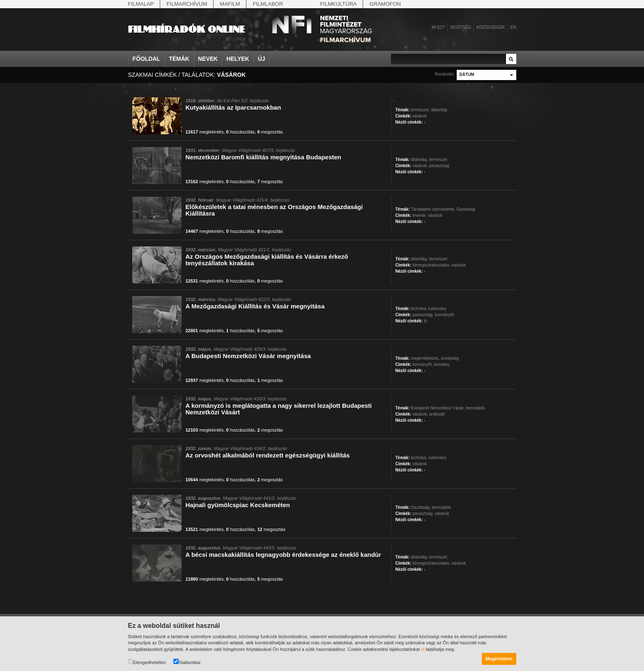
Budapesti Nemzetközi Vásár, (438, 408)
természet (438, 160)
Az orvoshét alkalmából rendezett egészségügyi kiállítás (268, 455)
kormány (442, 364)
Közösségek (491, 27)
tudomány (437, 309)
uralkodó (437, 414)
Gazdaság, (421, 507)
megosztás (270, 132)
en (513, 27)
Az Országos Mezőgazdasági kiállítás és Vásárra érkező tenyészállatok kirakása (267, 260)
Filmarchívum (187, 4)
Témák (179, 59)
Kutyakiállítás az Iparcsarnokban (233, 107)
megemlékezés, (425, 358)
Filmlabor (268, 4)
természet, (420, 110)
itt (423, 649)
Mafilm (230, 4)
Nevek (208, 59)
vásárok (420, 116)
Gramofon (385, 4)
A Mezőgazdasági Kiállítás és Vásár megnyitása (255, 306)
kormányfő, (422, 364)
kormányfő (445, 315)
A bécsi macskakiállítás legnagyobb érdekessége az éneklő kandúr (283, 555)
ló (425, 321)
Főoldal (147, 59)
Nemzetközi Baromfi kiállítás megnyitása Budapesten (263, 157)
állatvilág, (419, 160)
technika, (419, 309)
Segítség (461, 27)
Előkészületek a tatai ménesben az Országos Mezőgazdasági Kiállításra (274, 210)
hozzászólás (241, 132)
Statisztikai (187, 662)
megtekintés (205, 132)
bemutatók (475, 408)
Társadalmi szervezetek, (433, 209)
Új (262, 59)
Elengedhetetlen (147, 662)
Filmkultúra (338, 4)
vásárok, (420, 166)
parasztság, (423, 315)
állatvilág (439, 110)
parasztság (439, 166)
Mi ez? (438, 27)
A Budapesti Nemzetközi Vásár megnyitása (248, 356)
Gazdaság (466, 209)
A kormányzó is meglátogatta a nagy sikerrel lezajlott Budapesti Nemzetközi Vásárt (279, 409)
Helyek (238, 59)
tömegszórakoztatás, (431, 265)
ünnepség (450, 358)
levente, (420, 215)
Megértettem (499, 659)
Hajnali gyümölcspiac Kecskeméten (238, 505)
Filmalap (141, 4)
